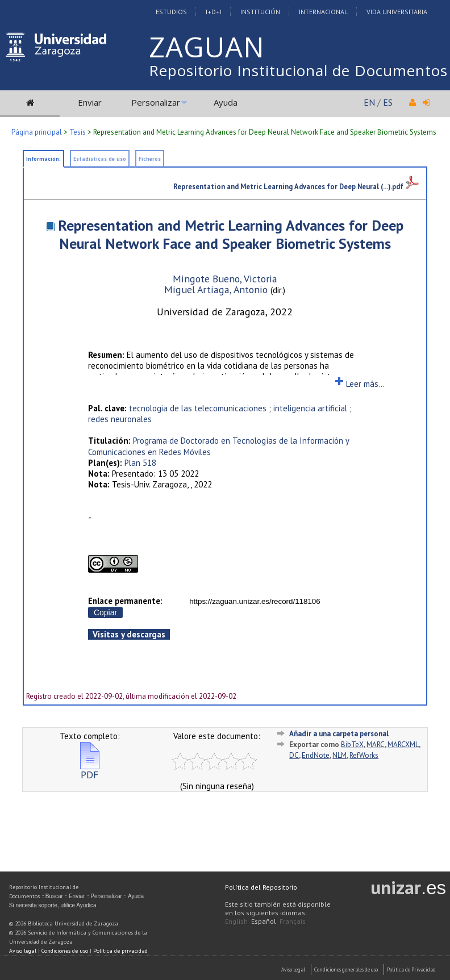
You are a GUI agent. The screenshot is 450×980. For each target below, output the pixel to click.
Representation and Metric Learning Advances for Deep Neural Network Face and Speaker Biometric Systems (231, 234)
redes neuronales (120, 419)
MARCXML (403, 745)
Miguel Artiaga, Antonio (217, 289)
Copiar (105, 612)
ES (388, 102)
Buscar (54, 896)
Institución (260, 12)
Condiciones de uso (65, 951)
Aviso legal (23, 951)
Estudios (171, 12)
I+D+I (214, 12)
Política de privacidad (120, 951)
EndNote (316, 755)
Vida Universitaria (397, 12)
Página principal (37, 132)
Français (293, 921)
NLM (339, 755)
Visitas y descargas (129, 634)
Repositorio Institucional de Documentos (298, 70)
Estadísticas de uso (100, 159)
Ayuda (226, 102)
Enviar (90, 102)
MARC (376, 745)
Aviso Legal (293, 969)
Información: (43, 159)
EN (369, 102)
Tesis (78, 132)
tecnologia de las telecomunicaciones (198, 408)
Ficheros (150, 159)
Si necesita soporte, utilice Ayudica (53, 905)
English (236, 921)
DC (294, 755)
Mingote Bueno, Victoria (225, 279)
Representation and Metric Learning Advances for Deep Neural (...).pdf (296, 186)
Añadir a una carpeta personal (339, 734)
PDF (90, 770)
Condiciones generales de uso (346, 969)
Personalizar (156, 102)
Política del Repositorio (261, 887)
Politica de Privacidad (411, 969)
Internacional (323, 12)
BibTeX (352, 745)
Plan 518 (140, 463)
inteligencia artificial (310, 408)
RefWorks (364, 755)
